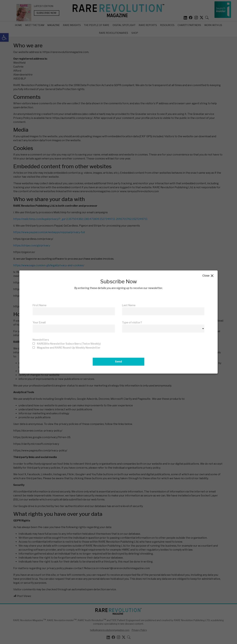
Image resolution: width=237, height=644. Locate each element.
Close (208, 276)
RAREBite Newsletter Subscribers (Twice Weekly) (69, 344)
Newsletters (41, 340)
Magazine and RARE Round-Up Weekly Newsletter (69, 348)
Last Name (129, 305)
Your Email (39, 322)
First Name (40, 305)
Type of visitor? (132, 322)
